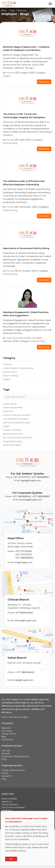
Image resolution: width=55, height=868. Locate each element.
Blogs (12, 10)
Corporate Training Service (15, 756)
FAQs (4, 759)
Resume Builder (9, 799)
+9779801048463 (24, 613)
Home (4, 10)
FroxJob (10, 73)
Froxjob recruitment (12, 430)
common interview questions (17, 415)
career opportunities (13, 407)
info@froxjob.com (23, 562)
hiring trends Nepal (12, 445)
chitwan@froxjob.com (25, 621)
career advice (10, 404)
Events (5, 773)
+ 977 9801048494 (25, 672)
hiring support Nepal (13, 441)
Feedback (6, 810)
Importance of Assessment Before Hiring (26, 248)
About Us (6, 728)
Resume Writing (10, 376)
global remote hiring (13, 434)
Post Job (6, 751)
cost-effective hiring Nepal (16, 419)
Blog (4, 737)
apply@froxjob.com (31, 480)
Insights (7, 76)
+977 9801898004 (22, 496)
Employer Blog (10, 143)
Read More (44, 82)
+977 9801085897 (40, 477)
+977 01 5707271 (22, 477)
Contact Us (7, 740)
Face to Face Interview (13, 807)
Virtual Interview (10, 805)
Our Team (7, 731)
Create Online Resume (13, 770)
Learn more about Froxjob (15, 717)
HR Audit (6, 754)
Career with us (9, 734)
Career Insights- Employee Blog (18, 368)
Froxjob (6, 426)
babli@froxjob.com (24, 680)
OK (11, 859)
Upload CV (7, 776)
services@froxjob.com (31, 500)
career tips (8, 411)
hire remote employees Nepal (17, 438)
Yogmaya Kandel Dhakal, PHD (21, 338)
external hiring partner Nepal (17, 423)
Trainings (7, 364)
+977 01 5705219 (23, 551)
